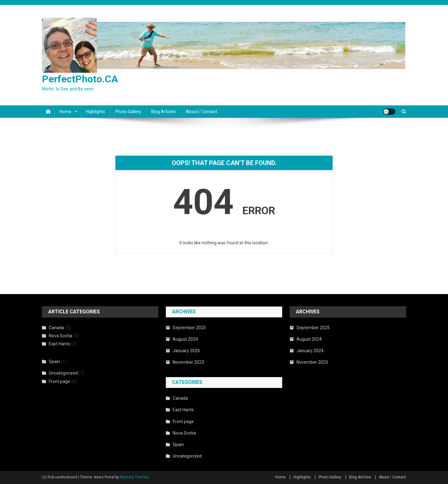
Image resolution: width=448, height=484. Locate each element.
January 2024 (186, 351)
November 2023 (188, 362)
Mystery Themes (135, 477)
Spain (54, 362)
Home (65, 112)
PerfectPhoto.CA (80, 79)
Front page (59, 381)
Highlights (96, 112)
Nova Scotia (61, 336)
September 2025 (189, 328)
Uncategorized (63, 373)
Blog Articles (163, 112)
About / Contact (201, 112)
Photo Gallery (128, 112)
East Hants (59, 344)
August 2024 (185, 339)
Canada (56, 328)
